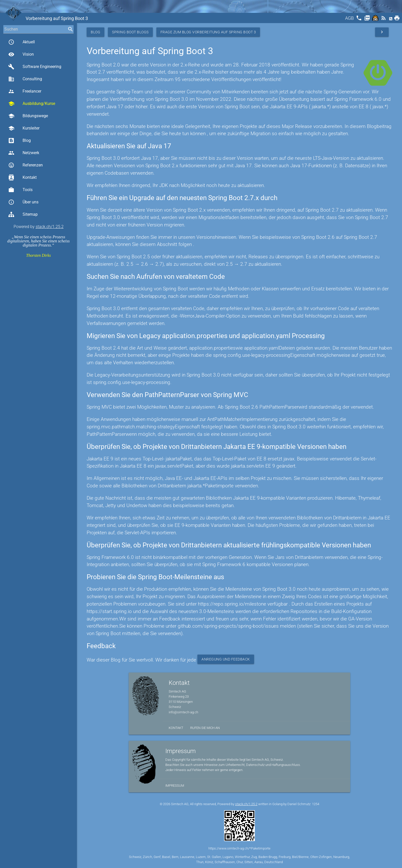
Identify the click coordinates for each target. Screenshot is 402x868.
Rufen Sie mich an (205, 728)
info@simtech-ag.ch (183, 712)
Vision (21, 54)
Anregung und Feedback (226, 659)
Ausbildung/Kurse (32, 104)
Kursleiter (24, 128)
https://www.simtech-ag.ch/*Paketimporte (239, 848)
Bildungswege (28, 116)
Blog (19, 141)
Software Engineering (35, 67)
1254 (316, 804)
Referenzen (26, 165)
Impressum (175, 786)
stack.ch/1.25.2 (50, 227)
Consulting (25, 79)
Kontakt (22, 177)
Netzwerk (24, 153)
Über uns (23, 202)
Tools (20, 190)
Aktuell (22, 42)
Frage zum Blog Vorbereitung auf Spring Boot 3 (208, 32)
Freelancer (25, 91)
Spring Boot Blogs (130, 32)
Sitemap (23, 214)
